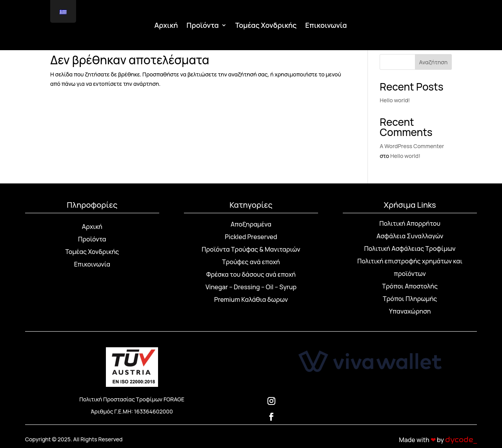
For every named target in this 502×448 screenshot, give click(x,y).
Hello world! (395, 100)
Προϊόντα (203, 26)
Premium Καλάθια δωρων (251, 299)
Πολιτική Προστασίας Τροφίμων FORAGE (132, 399)
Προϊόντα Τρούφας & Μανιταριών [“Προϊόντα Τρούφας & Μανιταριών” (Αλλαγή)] (251, 249)
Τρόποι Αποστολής (410, 286)
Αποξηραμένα (251, 224)
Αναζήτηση (434, 62)
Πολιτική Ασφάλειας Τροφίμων (410, 248)
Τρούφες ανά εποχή (251, 262)
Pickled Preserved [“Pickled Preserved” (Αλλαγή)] (251, 237)
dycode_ (461, 440)
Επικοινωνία (326, 26)
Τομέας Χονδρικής (266, 26)
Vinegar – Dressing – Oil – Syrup (251, 287)
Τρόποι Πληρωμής (410, 299)
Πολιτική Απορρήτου (410, 223)
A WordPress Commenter (412, 146)
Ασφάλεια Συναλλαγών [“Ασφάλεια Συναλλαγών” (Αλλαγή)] (410, 236)
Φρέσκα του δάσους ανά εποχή (251, 274)
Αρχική (166, 26)
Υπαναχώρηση (410, 311)
